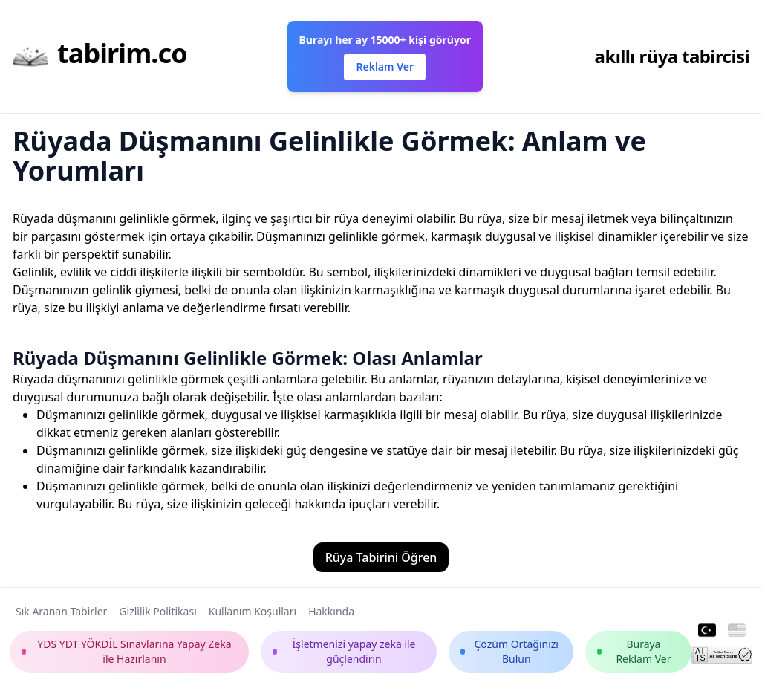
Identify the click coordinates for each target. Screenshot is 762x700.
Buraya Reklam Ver (634, 651)
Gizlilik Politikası (157, 611)
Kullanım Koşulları (253, 611)
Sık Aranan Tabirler (61, 611)
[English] (737, 631)
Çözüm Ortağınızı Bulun (509, 651)
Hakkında (331, 611)
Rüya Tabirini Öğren (381, 557)
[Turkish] (707, 631)
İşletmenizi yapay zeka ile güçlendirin (344, 651)
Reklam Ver (384, 67)
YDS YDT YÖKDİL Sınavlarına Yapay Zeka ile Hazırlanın (127, 651)
